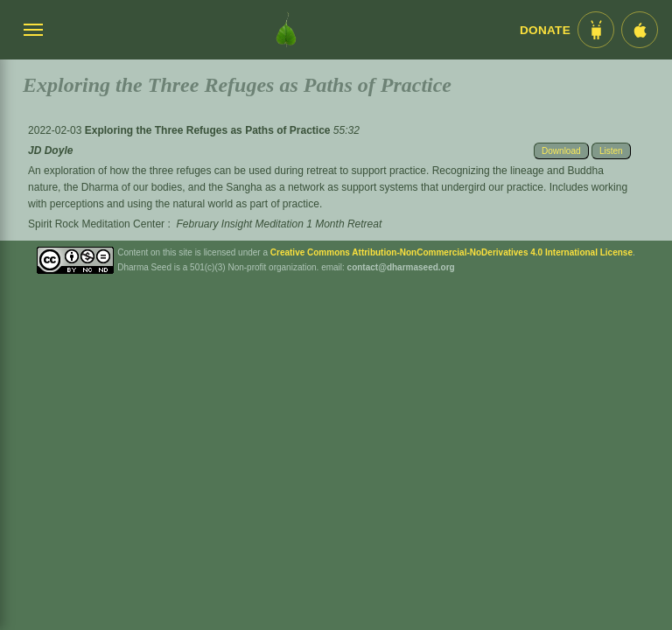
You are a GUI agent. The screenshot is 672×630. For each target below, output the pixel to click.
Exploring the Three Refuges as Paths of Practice (209, 130)
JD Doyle (50, 150)
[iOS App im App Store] (640, 30)
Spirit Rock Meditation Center (96, 224)
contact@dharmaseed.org (401, 267)
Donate (545, 30)
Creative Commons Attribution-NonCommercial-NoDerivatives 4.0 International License (451, 252)
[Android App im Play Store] (596, 30)
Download (561, 151)
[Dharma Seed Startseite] (286, 30)
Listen (611, 151)
